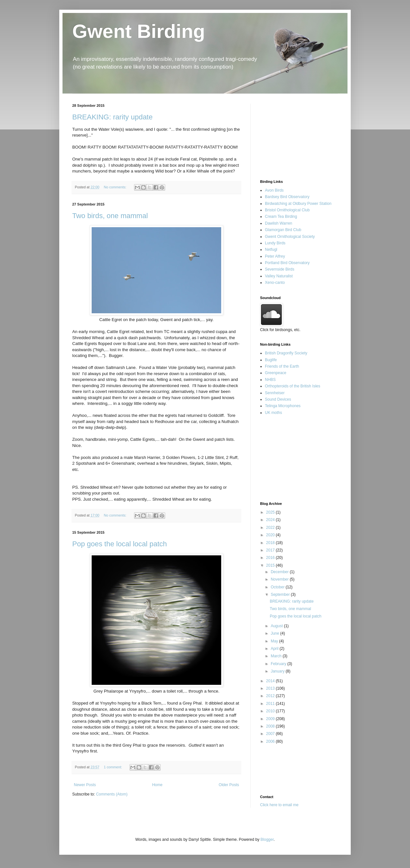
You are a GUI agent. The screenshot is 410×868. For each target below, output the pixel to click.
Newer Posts (85, 785)
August (277, 626)
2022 (271, 528)
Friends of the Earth (282, 366)
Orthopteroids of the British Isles (293, 386)
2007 (271, 734)
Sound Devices (278, 399)
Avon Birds (274, 190)
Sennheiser (275, 393)
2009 (271, 719)
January (278, 671)
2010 (271, 711)
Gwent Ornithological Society (290, 237)
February (279, 664)
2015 (271, 565)
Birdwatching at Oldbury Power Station (298, 204)
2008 (271, 726)
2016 (271, 558)
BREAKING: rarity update (112, 117)
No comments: (115, 187)
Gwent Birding (139, 31)
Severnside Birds (280, 269)
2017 (271, 550)
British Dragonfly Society (286, 353)
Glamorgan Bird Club (283, 230)
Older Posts (229, 785)
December (280, 572)
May (275, 641)
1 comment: (113, 767)
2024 (271, 520)
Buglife (271, 360)
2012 (271, 696)
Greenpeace (276, 373)
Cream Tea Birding (281, 217)
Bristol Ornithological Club (287, 210)
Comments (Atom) (112, 794)
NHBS (270, 380)
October (278, 587)
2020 (271, 535)
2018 (271, 543)
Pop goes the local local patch (120, 544)
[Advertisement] (292, 136)
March (277, 656)
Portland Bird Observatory (287, 263)
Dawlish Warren (279, 223)
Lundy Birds (275, 243)
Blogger (267, 840)
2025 (271, 512)
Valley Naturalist (279, 276)
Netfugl (271, 250)
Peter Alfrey (275, 256)
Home (157, 785)
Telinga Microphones (283, 406)
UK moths (273, 413)
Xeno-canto (275, 283)
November (280, 579)
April (275, 649)
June (275, 633)
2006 (271, 741)
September (281, 595)
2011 (271, 704)
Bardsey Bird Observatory (287, 197)
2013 (271, 688)
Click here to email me (279, 805)
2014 (271, 681)
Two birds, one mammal (110, 216)
